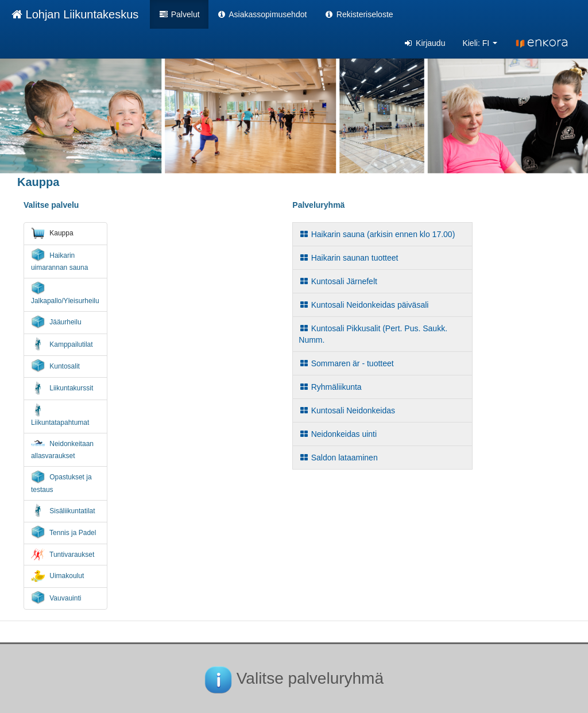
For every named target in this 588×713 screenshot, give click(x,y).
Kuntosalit (55, 366)
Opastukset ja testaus (61, 482)
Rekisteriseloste (358, 14)
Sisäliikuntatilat (63, 510)
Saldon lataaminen (338, 458)
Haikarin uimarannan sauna (59, 260)
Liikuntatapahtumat (60, 415)
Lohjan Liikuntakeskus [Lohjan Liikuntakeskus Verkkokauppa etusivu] (75, 14)
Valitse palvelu (51, 205)
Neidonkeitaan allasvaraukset (62, 448)
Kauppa (52, 233)
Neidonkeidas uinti (338, 434)
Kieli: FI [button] (480, 43)
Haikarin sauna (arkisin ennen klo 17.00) (377, 234)
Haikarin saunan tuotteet (348, 258)
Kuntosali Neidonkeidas (347, 410)
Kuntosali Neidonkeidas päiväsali (363, 305)
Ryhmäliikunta (330, 387)
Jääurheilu (56, 322)
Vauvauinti (56, 598)
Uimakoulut (57, 576)
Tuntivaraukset (63, 554)
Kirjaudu (425, 43)
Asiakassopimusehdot (262, 14)
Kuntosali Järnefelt (338, 281)
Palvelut (179, 14)
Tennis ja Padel (64, 532)
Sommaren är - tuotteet (346, 363)
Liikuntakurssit (62, 388)
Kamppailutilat (62, 344)
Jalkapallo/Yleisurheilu (65, 293)
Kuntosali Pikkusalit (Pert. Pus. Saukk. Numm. (373, 334)
